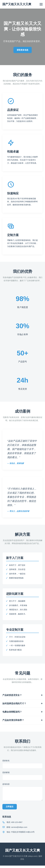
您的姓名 (6, 761)
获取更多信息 (23, 50)
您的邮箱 (6, 772)
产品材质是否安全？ (12, 695)
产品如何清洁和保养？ (13, 720)
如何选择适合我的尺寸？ (14, 703)
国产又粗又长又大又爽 (17, 4)
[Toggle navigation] (41, 4)
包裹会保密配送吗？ (12, 712)
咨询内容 (6, 784)
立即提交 (10, 809)
